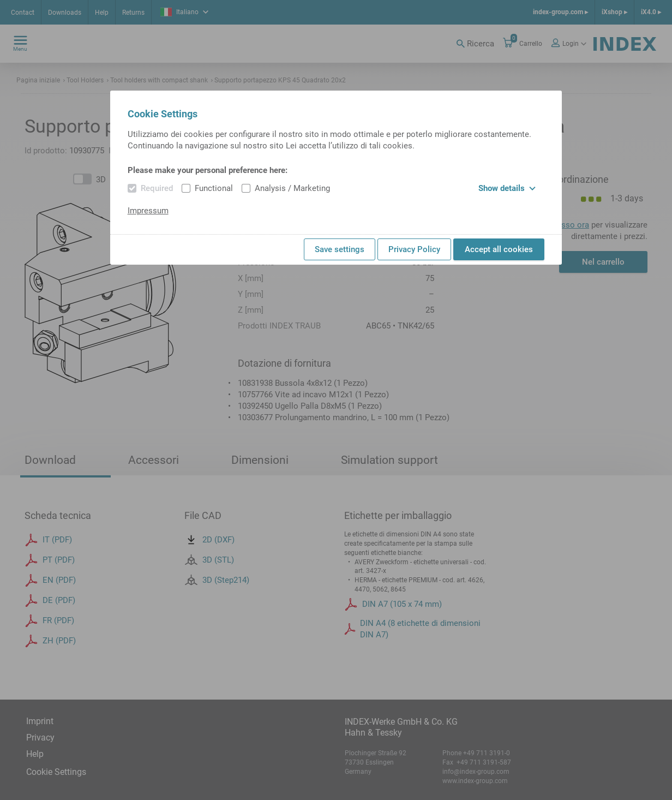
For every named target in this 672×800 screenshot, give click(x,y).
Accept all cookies (499, 249)
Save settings (340, 249)
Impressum (148, 211)
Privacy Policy (414, 249)
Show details (507, 188)
